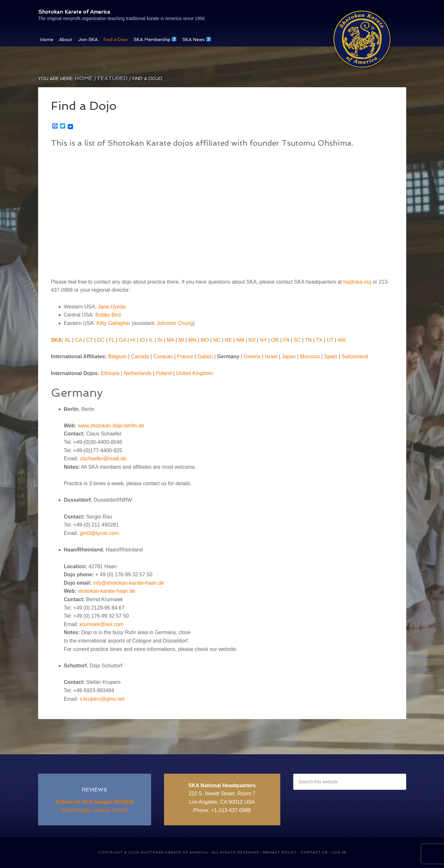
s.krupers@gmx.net (102, 699)
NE (228, 340)
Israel (271, 356)
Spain (330, 356)
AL (68, 340)
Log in (339, 852)
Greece (252, 356)
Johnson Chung (175, 323)
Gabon (205, 356)
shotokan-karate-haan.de (107, 591)
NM (240, 340)
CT (90, 340)
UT (330, 340)
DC (101, 340)
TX (319, 340)
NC (217, 340)
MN (192, 340)
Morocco (310, 356)
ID (142, 340)
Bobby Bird (108, 315)
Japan (289, 356)
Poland (164, 373)
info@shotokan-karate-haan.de (129, 583)
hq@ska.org (357, 282)
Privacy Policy (280, 852)
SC (297, 340)
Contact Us (314, 852)
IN (160, 340)
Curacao (163, 356)
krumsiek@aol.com (101, 624)
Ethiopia (110, 373)
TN (308, 340)
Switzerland (355, 356)
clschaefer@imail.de (103, 459)
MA (170, 340)
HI (133, 340)
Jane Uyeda (112, 307)
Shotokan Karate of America (108, 10)
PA (286, 340)
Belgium (118, 356)
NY (263, 340)
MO (205, 340)
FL (112, 340)
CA (78, 340)
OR (275, 340)
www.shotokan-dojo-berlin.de (111, 426)
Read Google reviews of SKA (94, 810)
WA (342, 340)
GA (122, 340)
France (185, 356)
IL (151, 340)
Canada (140, 356)
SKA (57, 340)
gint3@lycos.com (99, 533)
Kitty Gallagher (114, 323)
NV (252, 340)
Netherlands (138, 373)
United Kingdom (194, 373)
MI (181, 340)
